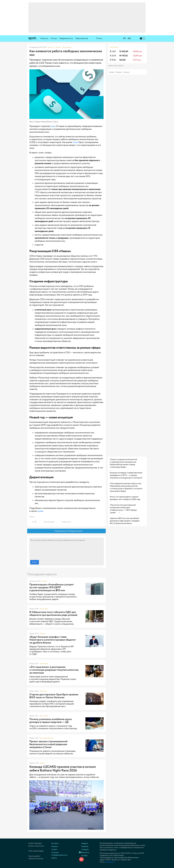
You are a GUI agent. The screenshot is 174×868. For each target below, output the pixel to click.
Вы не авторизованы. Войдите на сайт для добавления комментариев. (66, 548)
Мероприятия (82, 38)
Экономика (44, 609)
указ (53, 126)
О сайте (54, 849)
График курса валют (117, 66)
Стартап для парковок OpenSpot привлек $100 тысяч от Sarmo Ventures (54, 696)
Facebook (84, 846)
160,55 (122, 60)
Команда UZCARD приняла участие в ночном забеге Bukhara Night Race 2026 (63, 769)
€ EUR (113, 56)
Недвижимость (66, 38)
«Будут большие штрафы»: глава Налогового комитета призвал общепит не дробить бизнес (53, 640)
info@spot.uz (110, 862)
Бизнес (44, 581)
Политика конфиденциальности (59, 854)
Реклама (112, 72)
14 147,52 (123, 56)
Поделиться (65, 522)
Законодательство (46, 738)
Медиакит (119, 72)
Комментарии (48, 522)
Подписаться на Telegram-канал (67, 531)
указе (40, 511)
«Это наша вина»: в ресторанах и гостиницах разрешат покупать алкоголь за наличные (54, 670)
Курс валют (114, 47)
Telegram (84, 843)
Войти (35, 562)
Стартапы (43, 691)
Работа (54, 858)
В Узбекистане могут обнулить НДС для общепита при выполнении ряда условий (53, 614)
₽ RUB (113, 60)
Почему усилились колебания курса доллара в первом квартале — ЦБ (51, 721)
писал (76, 142)
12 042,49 (124, 51)
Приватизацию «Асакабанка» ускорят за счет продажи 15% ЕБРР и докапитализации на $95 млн (52, 587)
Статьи (54, 38)
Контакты (126, 72)
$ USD (113, 51)
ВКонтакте (84, 852)
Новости (44, 38)
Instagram (84, 849)
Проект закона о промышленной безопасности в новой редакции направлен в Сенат (48, 744)
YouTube (83, 855)
